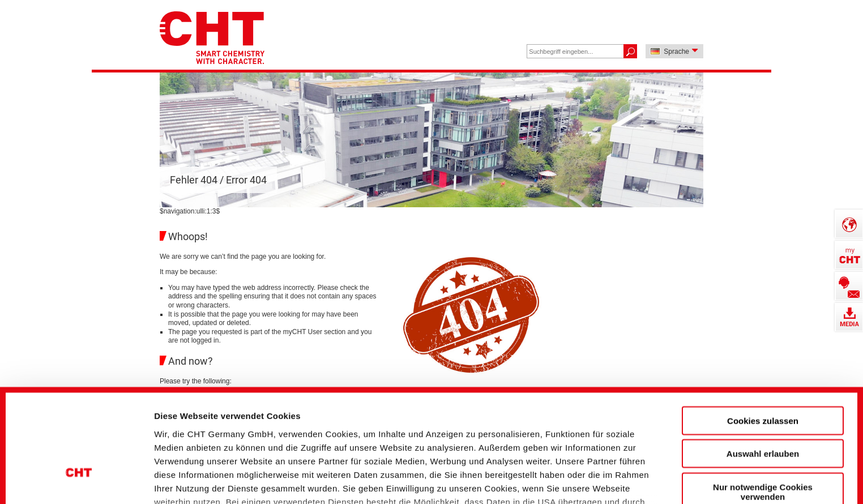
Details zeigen (608, 476)
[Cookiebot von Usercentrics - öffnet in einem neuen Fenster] (79, 476)
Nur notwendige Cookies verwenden (763, 404)
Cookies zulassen (763, 333)
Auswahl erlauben (763, 366)
